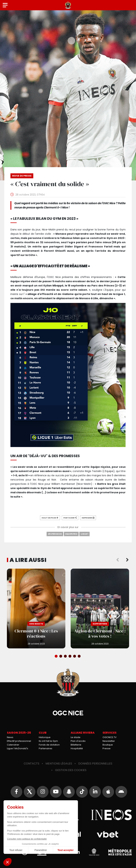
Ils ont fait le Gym (48, 741)
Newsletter (109, 741)
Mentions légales (59, 764)
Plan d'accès (78, 741)
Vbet (107, 834)
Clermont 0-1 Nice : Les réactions (36, 609)
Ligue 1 (84, 534)
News (10, 737)
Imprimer (88, 518)
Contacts (32, 764)
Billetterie (76, 745)
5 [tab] (75, 657)
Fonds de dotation (49, 745)
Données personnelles (95, 764)
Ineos (111, 815)
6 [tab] (80, 657)
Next (127, 560)
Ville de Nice (94, 852)
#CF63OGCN (55, 534)
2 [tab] (61, 657)
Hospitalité (77, 748)
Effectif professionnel (19, 741)
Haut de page (50, 518)
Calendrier (13, 745)
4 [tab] (70, 657)
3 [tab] (66, 657)
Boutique (108, 745)
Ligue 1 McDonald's (18, 748)
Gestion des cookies (71, 770)
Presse (107, 748)
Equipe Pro (71, 534)
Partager (70, 518)
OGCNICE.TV (110, 737)
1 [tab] (56, 657)
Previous (118, 560)
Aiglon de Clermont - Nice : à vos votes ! (100, 609)
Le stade (76, 737)
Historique (45, 737)
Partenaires (46, 748)
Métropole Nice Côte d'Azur (120, 852)
